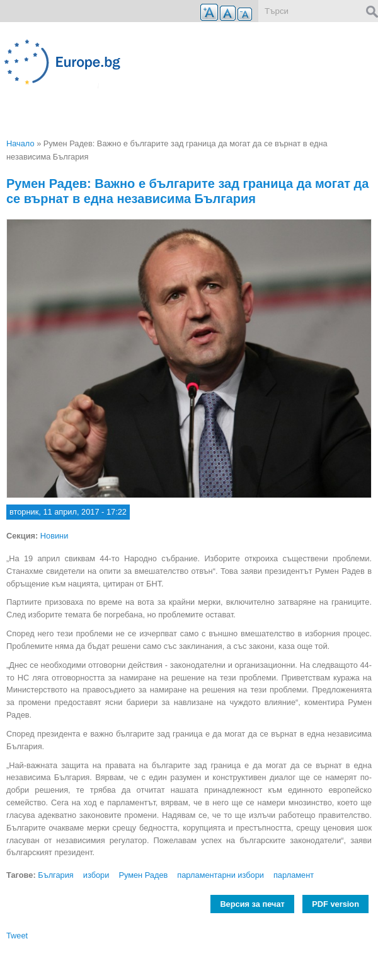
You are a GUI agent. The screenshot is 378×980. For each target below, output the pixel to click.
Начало (20, 143)
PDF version (335, 904)
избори (96, 875)
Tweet (17, 936)
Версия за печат (252, 904)
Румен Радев (143, 875)
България (56, 875)
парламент (294, 875)
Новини (54, 536)
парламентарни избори (220, 875)
